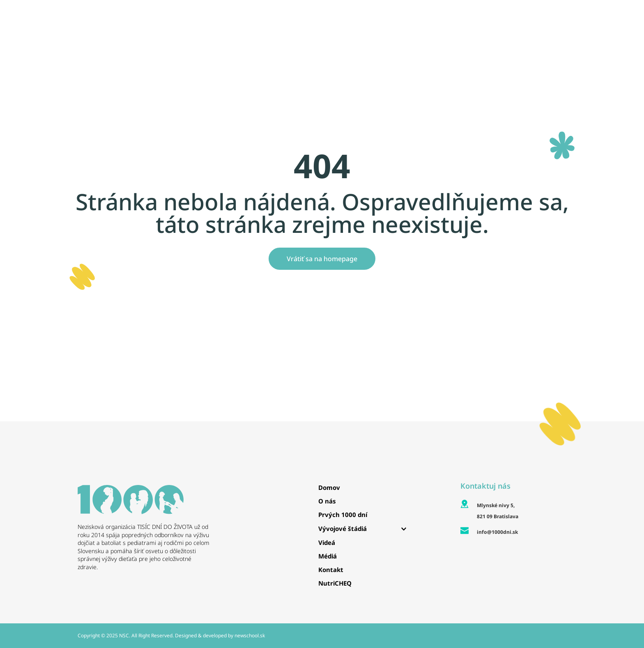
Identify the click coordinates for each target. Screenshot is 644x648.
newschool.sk (250, 635)
